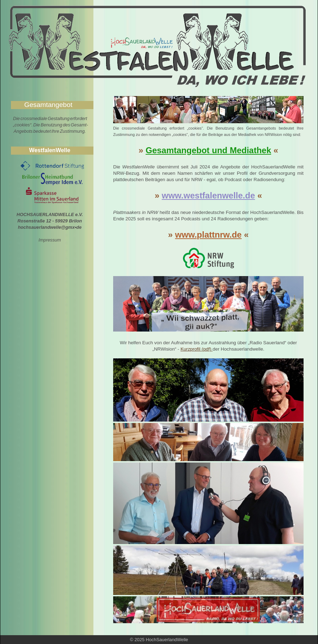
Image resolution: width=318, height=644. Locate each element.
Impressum (50, 240)
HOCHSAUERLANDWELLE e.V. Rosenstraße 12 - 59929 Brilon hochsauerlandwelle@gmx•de (50, 221)
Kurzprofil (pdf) (197, 349)
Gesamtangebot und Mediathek (208, 150)
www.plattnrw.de (209, 235)
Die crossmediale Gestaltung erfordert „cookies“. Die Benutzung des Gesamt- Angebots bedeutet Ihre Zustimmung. (51, 125)
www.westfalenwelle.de (209, 195)
